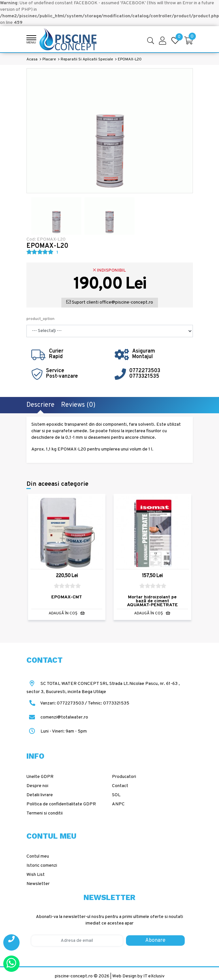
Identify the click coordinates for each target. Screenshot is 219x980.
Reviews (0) (78, 405)
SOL (116, 795)
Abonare (155, 940)
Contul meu (38, 856)
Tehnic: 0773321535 (109, 703)
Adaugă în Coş (67, 614)
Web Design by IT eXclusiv (138, 976)
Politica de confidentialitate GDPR (61, 804)
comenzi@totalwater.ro (57, 717)
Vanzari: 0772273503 (62, 703)
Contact (120, 786)
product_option (40, 319)
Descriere (40, 405)
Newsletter (38, 884)
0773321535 (144, 376)
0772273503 (145, 371)
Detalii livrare (40, 795)
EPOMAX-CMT (67, 598)
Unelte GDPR (40, 777)
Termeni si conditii (45, 813)
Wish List (36, 875)
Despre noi (37, 786)
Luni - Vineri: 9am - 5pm (57, 731)
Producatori (124, 777)
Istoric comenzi (42, 866)
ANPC (118, 804)
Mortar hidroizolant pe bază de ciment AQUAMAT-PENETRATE (152, 601)
